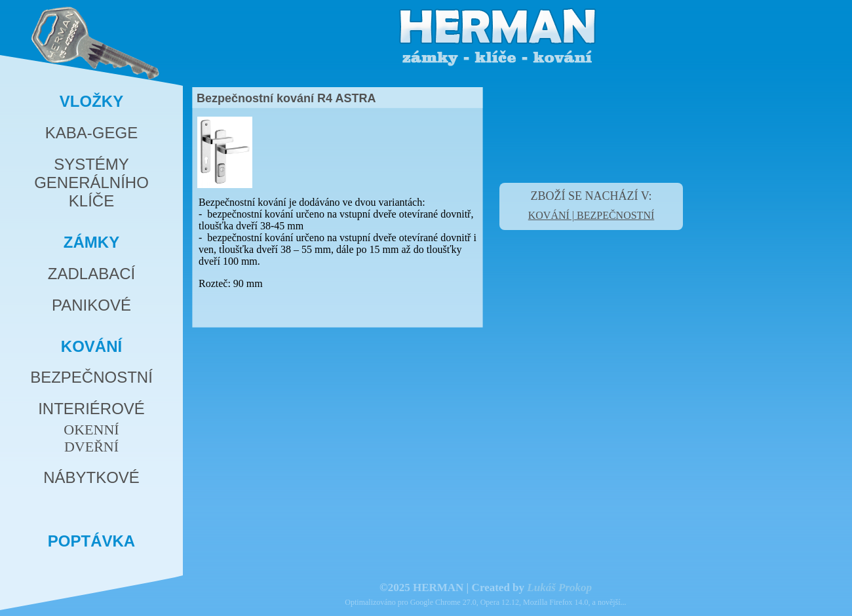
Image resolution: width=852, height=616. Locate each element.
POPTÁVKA (91, 541)
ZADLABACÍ (91, 274)
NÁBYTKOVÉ (91, 477)
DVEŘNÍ (91, 447)
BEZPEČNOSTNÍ (91, 377)
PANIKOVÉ (91, 305)
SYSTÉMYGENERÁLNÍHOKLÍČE (91, 183)
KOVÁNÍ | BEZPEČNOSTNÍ (591, 215)
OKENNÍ (91, 430)
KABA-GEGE (91, 133)
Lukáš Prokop (559, 587)
